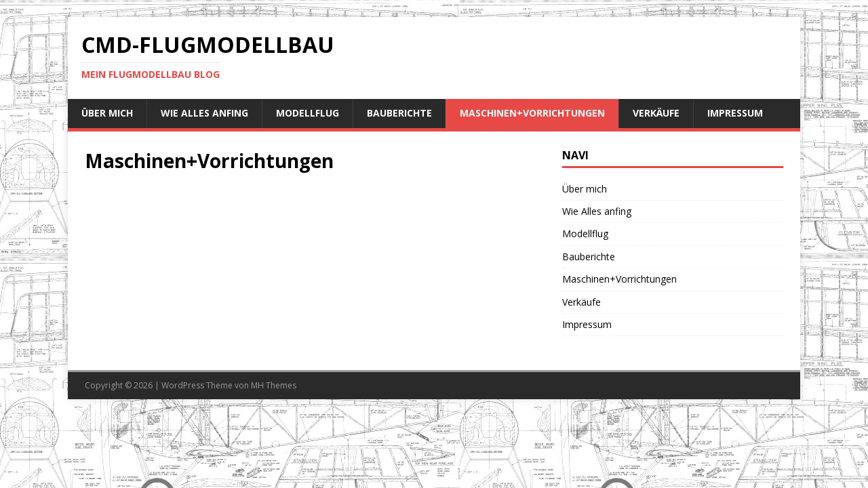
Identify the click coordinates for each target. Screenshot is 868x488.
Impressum (735, 113)
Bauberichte (399, 113)
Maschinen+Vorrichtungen (532, 113)
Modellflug (308, 113)
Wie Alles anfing (204, 113)
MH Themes (274, 385)
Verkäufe (656, 113)
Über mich (107, 113)
